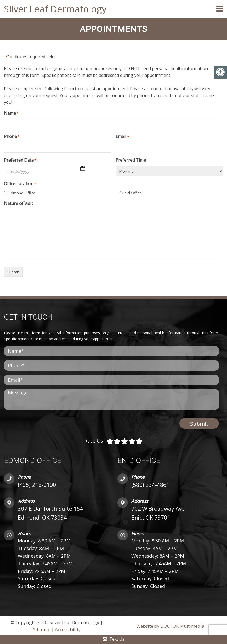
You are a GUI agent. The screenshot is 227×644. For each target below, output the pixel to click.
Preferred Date (20, 160)
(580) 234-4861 (150, 484)
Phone (12, 136)
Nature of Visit (18, 203)
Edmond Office (22, 192)
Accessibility (68, 629)
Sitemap (42, 629)
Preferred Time (131, 159)
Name (11, 113)
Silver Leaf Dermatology (55, 9)
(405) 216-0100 (37, 484)
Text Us (114, 639)
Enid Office (132, 192)
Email (122, 136)
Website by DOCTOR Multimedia (170, 626)
